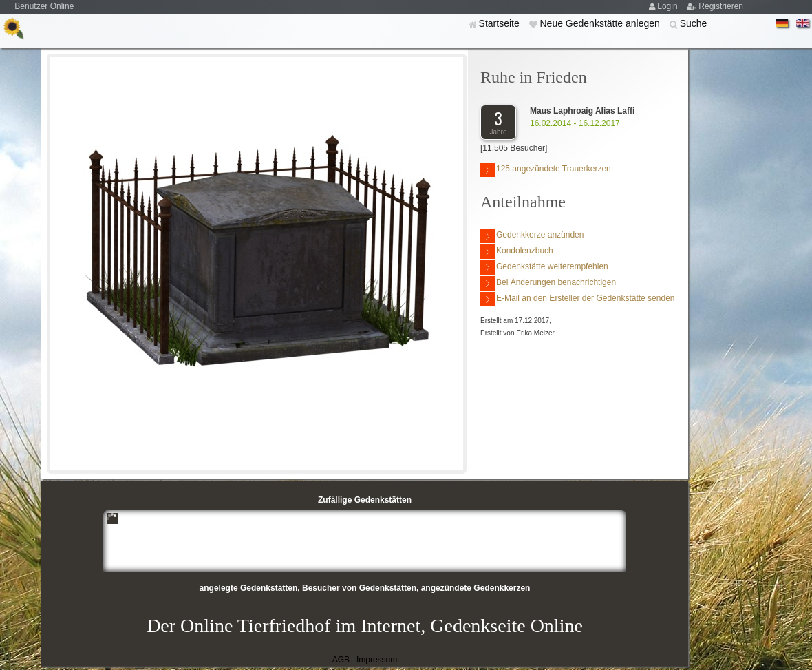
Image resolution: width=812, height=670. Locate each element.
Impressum (377, 660)
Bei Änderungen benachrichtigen (548, 283)
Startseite (501, 23)
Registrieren (721, 6)
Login (669, 6)
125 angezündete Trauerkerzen (546, 170)
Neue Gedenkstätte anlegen (601, 23)
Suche (694, 23)
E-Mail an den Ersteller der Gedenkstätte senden (577, 299)
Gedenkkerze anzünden (532, 236)
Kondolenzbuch (517, 252)
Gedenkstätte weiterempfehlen (544, 268)
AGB (341, 660)
